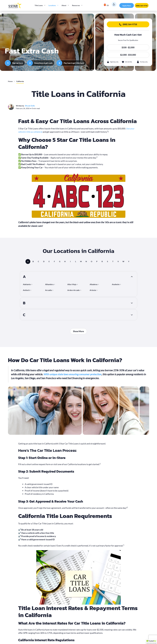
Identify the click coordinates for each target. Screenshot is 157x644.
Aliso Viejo (72, 284)
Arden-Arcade (73, 290)
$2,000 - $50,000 (128, 55)
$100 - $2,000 (128, 47)
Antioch (26, 290)
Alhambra (49, 284)
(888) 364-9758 (142, 6)
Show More (78, 331)
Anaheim (116, 284)
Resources (78, 5)
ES (106, 5)
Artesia (93, 290)
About (66, 5)
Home (10, 81)
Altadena (94, 284)
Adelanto (27, 284)
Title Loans (41, 5)
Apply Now (127, 6)
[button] (151, 642)
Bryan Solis (30, 106)
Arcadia (48, 290)
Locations (54, 5)
